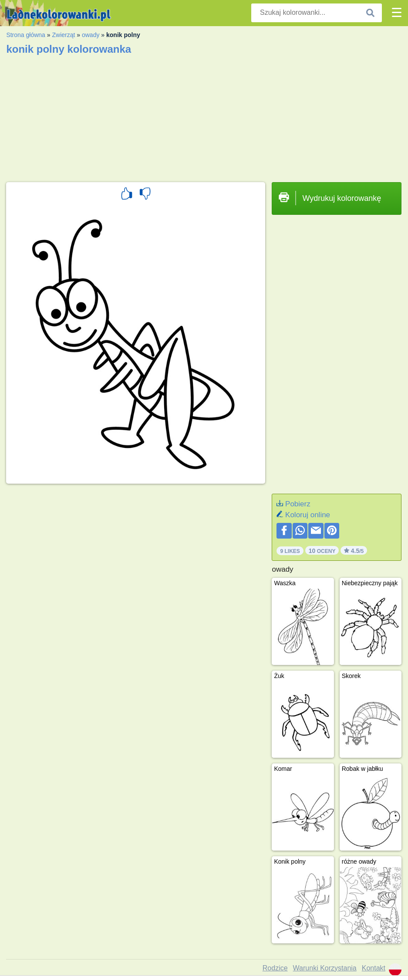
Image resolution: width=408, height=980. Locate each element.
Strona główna (26, 35)
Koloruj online (308, 515)
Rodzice (275, 968)
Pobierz (298, 504)
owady (91, 35)
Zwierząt (63, 35)
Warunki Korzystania (325, 968)
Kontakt (374, 968)
